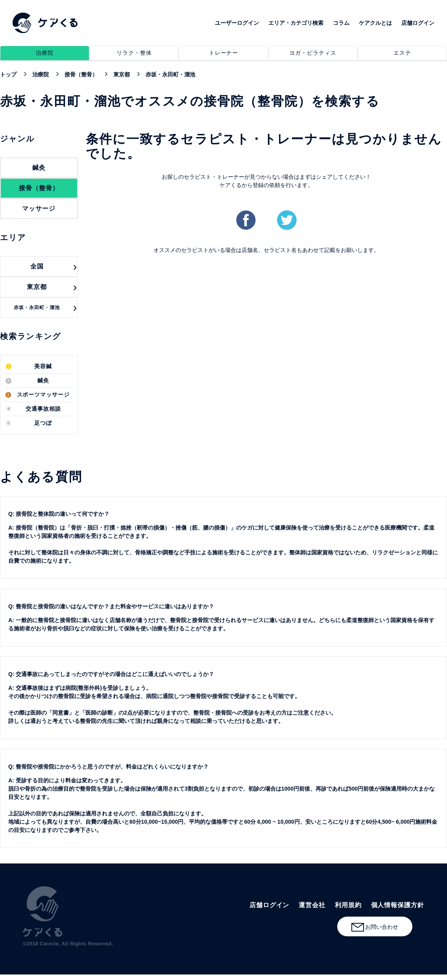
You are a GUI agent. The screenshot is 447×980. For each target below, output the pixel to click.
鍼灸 (43, 381)
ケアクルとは (375, 23)
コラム (341, 23)
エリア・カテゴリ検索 (296, 23)
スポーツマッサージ (43, 395)
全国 (37, 266)
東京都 (37, 287)
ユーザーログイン (237, 23)
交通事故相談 (43, 409)
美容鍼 (43, 366)
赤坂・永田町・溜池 (37, 308)
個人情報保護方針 (398, 905)
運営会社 (312, 905)
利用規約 (348, 905)
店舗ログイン (418, 23)
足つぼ (43, 423)
